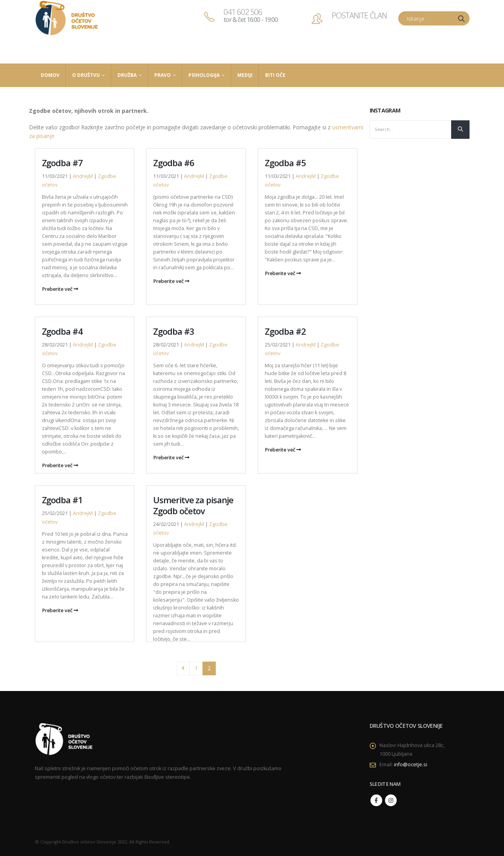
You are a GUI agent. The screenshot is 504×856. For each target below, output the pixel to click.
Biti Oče (275, 75)
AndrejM (83, 176)
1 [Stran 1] (196, 668)
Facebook (376, 800)
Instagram (391, 800)
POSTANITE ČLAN (359, 15)
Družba (127, 75)
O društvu (86, 75)
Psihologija (204, 75)
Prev (183, 668)
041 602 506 (251, 15)
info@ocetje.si (411, 764)
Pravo (163, 75)
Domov (50, 75)
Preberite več (60, 289)
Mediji (245, 75)
